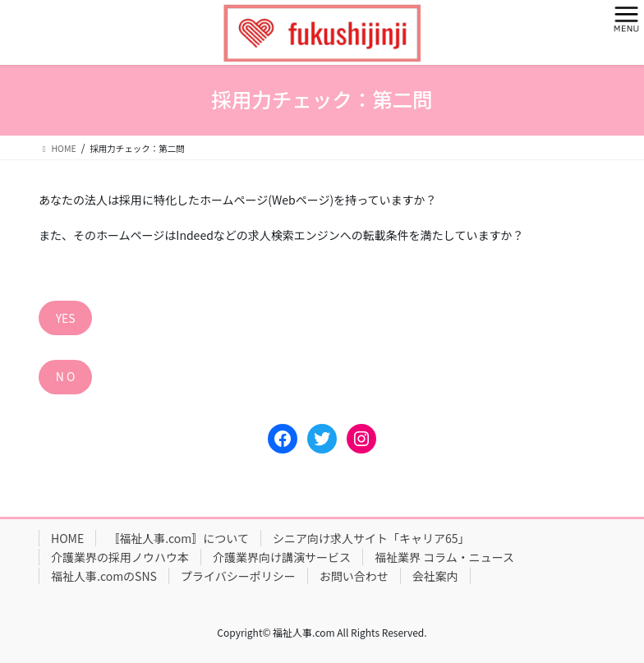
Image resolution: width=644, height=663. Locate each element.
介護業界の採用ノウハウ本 (120, 557)
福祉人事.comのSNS (104, 576)
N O (66, 376)
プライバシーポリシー (238, 576)
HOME (67, 538)
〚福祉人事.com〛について (178, 538)
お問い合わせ (354, 576)
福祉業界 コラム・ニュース (444, 557)
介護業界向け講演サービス (282, 557)
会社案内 (435, 576)
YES (66, 318)
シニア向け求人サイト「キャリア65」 (371, 538)
